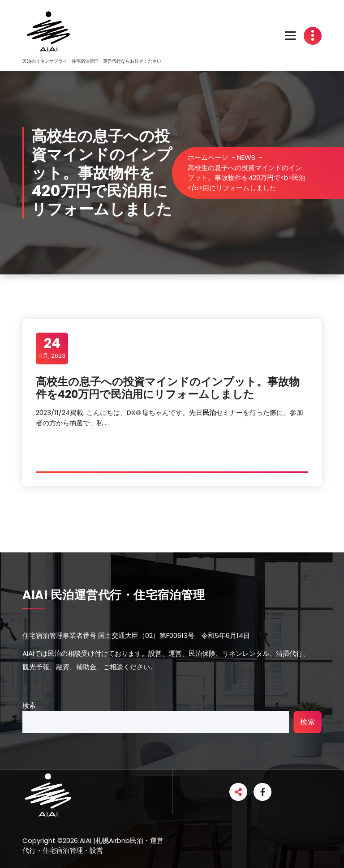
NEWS (246, 157)
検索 (29, 705)
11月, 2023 (52, 348)
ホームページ (208, 157)
